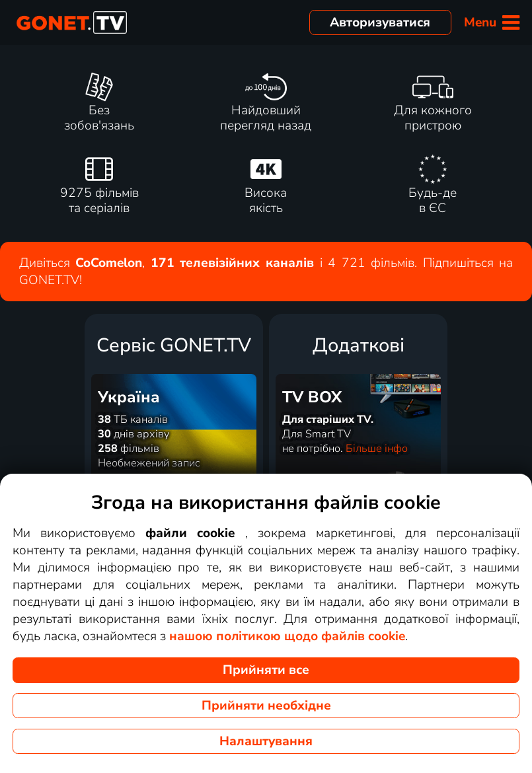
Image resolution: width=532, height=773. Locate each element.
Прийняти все (266, 670)
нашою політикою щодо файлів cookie (287, 636)
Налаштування (266, 741)
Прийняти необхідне (266, 706)
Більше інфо (377, 449)
